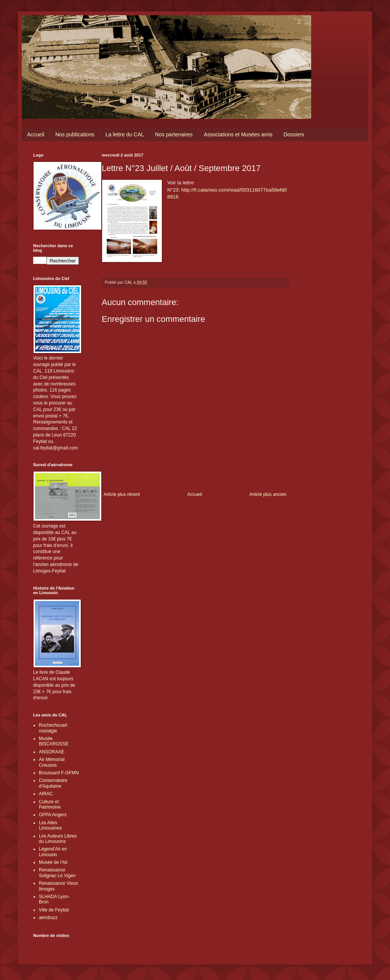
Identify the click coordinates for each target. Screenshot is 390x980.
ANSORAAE (52, 752)
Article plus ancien (268, 494)
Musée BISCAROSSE (54, 741)
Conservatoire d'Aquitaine (53, 783)
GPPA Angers (53, 815)
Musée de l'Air (53, 862)
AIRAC (46, 794)
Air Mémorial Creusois (52, 762)
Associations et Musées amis (238, 134)
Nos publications (75, 134)
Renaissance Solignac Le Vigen (57, 873)
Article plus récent (122, 494)
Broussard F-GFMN (59, 773)
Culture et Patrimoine (50, 804)
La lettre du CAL (125, 134)
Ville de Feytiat (54, 910)
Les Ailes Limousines (50, 825)
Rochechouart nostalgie (53, 728)
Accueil (36, 134)
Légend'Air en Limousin (53, 852)
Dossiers (294, 134)
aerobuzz (48, 918)
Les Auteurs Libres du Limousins (58, 839)
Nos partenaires (174, 134)
